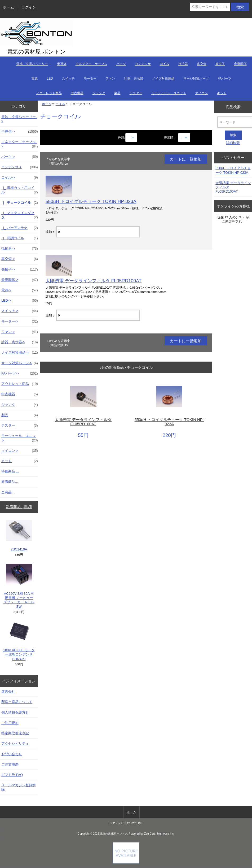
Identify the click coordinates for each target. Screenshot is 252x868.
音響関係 (240, 64)
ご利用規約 (10, 723)
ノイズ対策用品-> (20, 353)
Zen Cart (150, 834)
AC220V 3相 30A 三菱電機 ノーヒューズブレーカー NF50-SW (19, 586)
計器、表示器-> (20, 342)
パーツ (121, 64)
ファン (110, 79)
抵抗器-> (20, 249)
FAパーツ (225, 79)
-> (20, 177)
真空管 (202, 64)
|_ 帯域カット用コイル (20, 190)
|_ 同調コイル (20, 238)
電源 (34, 79)
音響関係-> (20, 280)
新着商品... (10, 482)
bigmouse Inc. (166, 834)
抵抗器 (183, 64)
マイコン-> (20, 451)
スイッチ (68, 79)
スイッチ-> (20, 311)
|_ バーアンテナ (20, 228)
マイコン (202, 93)
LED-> (20, 301)
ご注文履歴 (10, 764)
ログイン (29, 7)
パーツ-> (20, 157)
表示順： (171, 138)
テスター (136, 93)
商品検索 (233, 107)
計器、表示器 (134, 79)
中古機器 (77, 93)
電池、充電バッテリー (32, 64)
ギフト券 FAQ (12, 775)
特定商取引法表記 (15, 733)
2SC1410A (19, 536)
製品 (117, 93)
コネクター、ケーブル (91, 64)
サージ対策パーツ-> (20, 363)
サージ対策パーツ (196, 79)
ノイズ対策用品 (163, 79)
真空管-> (20, 259)
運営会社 (8, 691)
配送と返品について (17, 702)
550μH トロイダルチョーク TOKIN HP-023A (91, 201)
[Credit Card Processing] (126, 862)
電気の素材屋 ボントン (114, 834)
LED (50, 79)
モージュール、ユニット (169, 93)
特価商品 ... (10, 471)
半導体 (62, 64)
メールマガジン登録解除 (19, 787)
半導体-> (20, 132)
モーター (90, 79)
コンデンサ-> (20, 167)
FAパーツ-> (20, 374)
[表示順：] (184, 138)
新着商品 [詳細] (19, 507)
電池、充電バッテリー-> (19, 119)
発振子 (220, 64)
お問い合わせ (12, 754)
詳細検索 (233, 143)
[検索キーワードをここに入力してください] (210, 7)
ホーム (8, 7)
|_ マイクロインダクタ (20, 215)
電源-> (20, 290)
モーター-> (20, 322)
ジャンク (99, 93)
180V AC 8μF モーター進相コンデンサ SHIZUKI (19, 641)
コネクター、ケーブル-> (20, 144)
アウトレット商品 (49, 93)
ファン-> (20, 332)
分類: (121, 138)
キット (222, 93)
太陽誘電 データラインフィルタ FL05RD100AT (94, 281)
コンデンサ (143, 64)
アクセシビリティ (15, 743)
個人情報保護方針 (15, 712)
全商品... (8, 492)
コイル (60, 104)
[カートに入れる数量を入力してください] (98, 232)
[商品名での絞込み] (131, 138)
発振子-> (20, 270)
